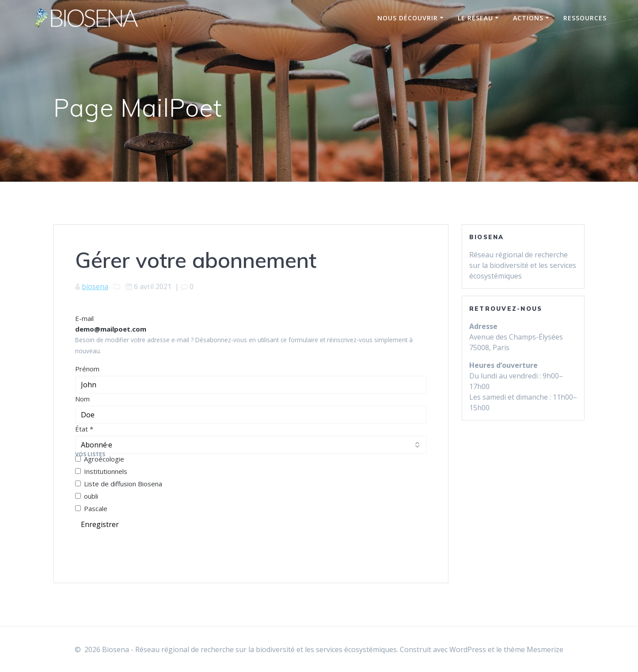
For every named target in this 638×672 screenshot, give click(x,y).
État (84, 429)
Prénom (87, 369)
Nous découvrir (408, 18)
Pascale (91, 508)
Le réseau (475, 18)
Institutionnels (101, 471)
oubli (87, 496)
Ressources (585, 18)
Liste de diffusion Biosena (119, 484)
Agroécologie (100, 459)
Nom (82, 399)
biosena (95, 286)
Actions (528, 18)
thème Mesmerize (534, 649)
